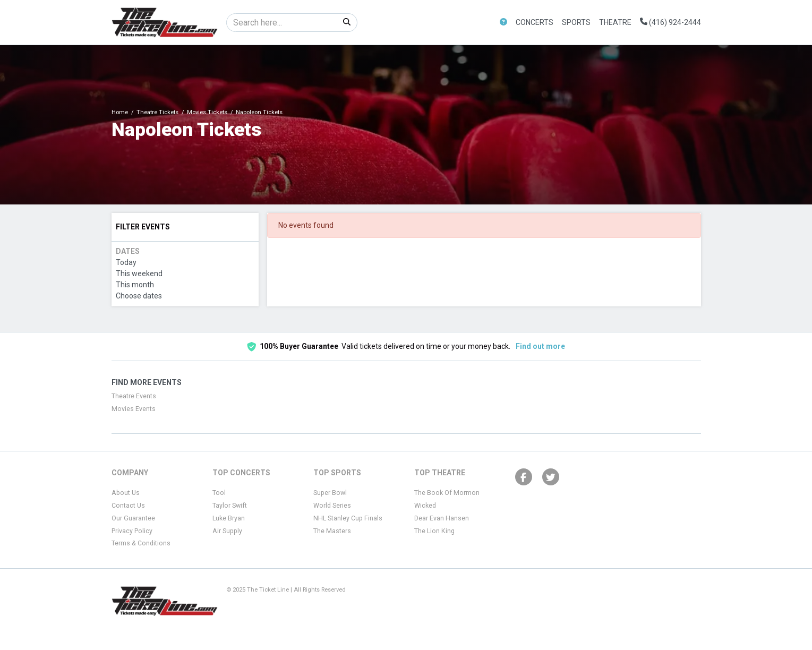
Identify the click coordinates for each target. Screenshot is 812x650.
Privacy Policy (132, 531)
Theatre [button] (615, 22)
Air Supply (227, 531)
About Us (126, 493)
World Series (332, 506)
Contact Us (128, 506)
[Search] (282, 23)
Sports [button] (576, 22)
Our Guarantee (133, 518)
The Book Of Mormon (447, 493)
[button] (503, 23)
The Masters (332, 531)
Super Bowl (330, 493)
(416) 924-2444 (670, 22)
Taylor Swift (230, 506)
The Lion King (434, 531)
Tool (219, 493)
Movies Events (134, 409)
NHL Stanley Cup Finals (348, 518)
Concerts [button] (535, 22)
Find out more (540, 346)
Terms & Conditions (141, 543)
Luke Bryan (229, 518)
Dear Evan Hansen (442, 518)
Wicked (425, 506)
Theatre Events (134, 396)
